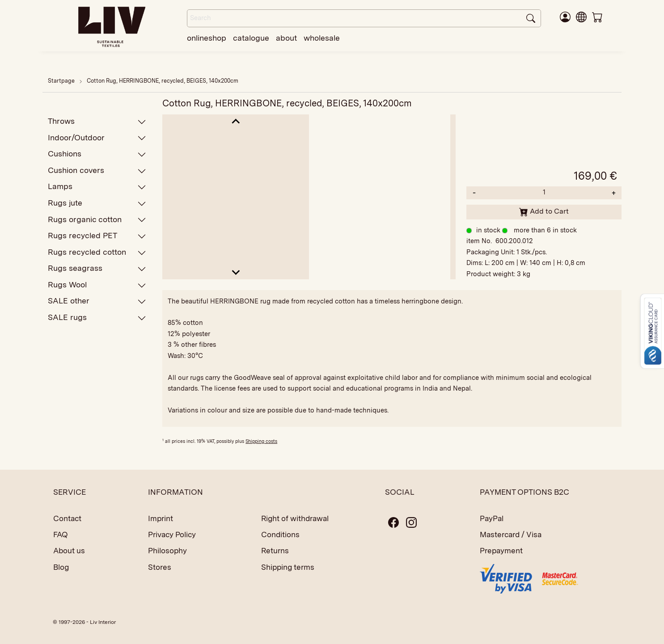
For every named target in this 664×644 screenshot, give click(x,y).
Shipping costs (261, 441)
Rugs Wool (97, 285)
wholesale (322, 38)
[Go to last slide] (236, 122)
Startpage (61, 81)
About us (69, 551)
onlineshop (207, 38)
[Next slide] (236, 272)
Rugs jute (97, 203)
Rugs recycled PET (97, 236)
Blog (61, 567)
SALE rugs (97, 318)
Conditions (280, 535)
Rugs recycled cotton (97, 252)
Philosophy (167, 551)
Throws (97, 121)
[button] (581, 17)
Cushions (97, 154)
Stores (160, 567)
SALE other (97, 301)
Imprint (161, 518)
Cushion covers (97, 170)
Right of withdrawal (295, 518)
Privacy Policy (172, 535)
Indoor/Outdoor (97, 138)
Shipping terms (288, 567)
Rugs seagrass (97, 268)
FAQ (61, 535)
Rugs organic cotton (97, 220)
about (286, 38)
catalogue (251, 38)
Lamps (97, 187)
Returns (275, 551)
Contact (67, 518)
